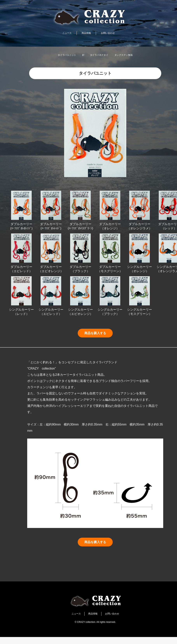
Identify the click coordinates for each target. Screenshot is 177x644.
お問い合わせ (111, 33)
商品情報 (85, 33)
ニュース (63, 33)
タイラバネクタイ (100, 55)
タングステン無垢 (131, 55)
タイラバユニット (59, 55)
